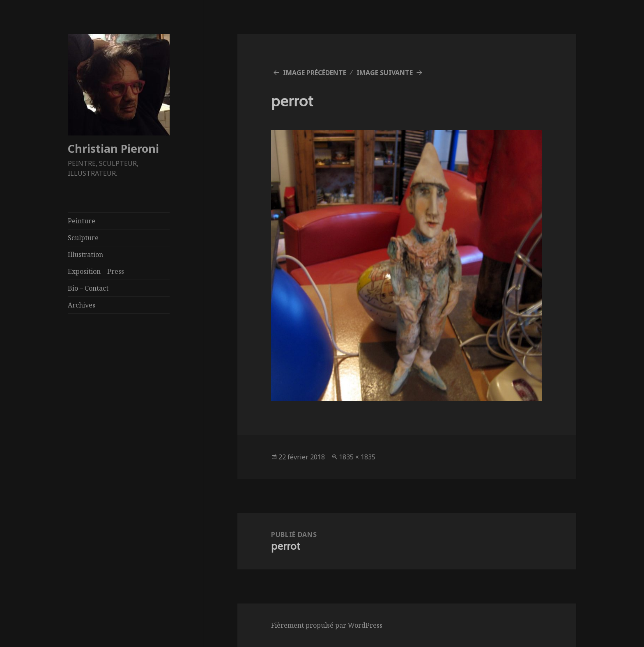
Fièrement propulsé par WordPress (327, 625)
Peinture (82, 221)
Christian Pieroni (113, 148)
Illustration (85, 255)
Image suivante (385, 73)
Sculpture (83, 238)
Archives (82, 305)
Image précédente (315, 73)
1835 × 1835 (357, 457)
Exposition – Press (96, 271)
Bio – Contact (88, 288)
